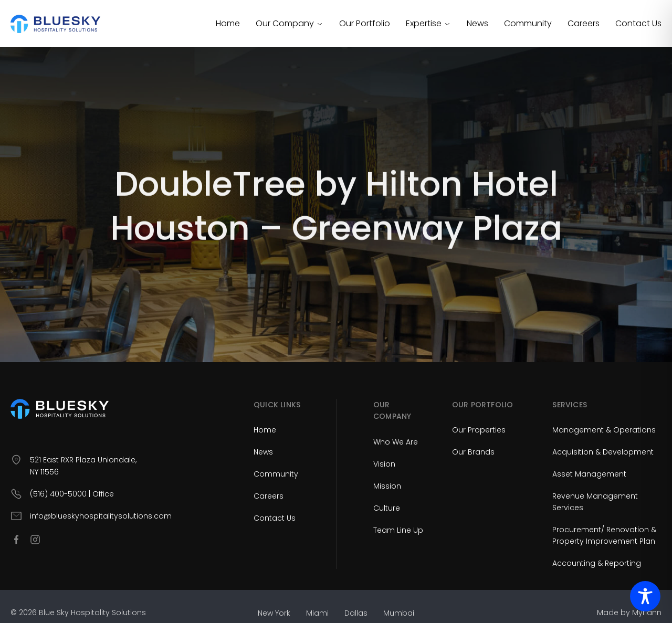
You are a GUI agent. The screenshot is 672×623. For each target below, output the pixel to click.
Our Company (290, 23)
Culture (387, 508)
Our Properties (479, 430)
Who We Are (396, 442)
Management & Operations (604, 430)
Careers (584, 23)
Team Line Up (398, 530)
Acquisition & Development (603, 452)
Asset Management (589, 474)
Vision (384, 464)
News (477, 23)
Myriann (647, 613)
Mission (387, 486)
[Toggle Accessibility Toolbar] (645, 596)
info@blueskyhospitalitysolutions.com (101, 516)
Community (528, 23)
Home (228, 23)
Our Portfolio (365, 23)
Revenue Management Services (595, 502)
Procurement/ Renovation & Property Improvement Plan (604, 535)
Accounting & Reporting (597, 563)
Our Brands (473, 452)
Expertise (428, 23)
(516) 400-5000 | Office (72, 494)
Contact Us (638, 23)
